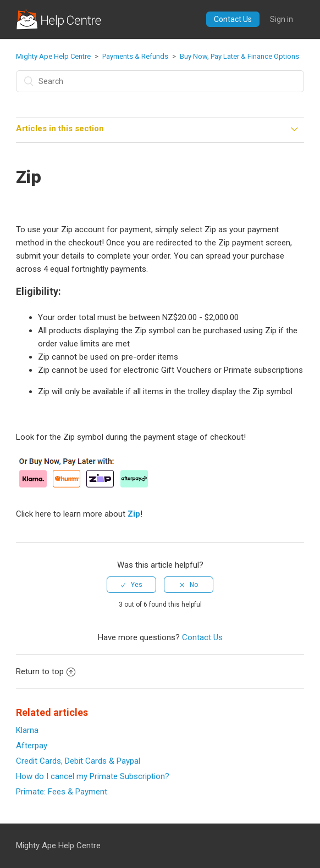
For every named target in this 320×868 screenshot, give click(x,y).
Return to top (46, 671)
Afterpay (32, 746)
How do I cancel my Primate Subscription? (93, 776)
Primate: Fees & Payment (62, 792)
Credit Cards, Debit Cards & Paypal (78, 761)
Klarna (27, 730)
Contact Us (233, 19)
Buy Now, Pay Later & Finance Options (239, 56)
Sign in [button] (282, 19)
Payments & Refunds (135, 56)
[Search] (160, 81)
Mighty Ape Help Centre (53, 56)
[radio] (131, 585)
